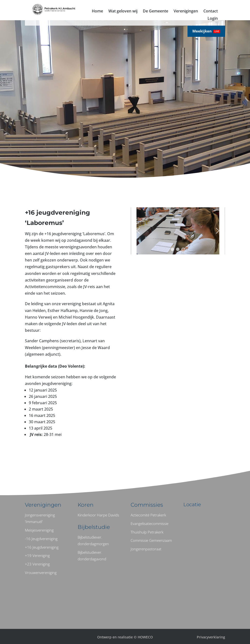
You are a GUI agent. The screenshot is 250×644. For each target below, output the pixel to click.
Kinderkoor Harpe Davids (98, 515)
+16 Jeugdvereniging (42, 547)
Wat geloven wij (123, 11)
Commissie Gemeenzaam (151, 540)
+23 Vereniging (37, 564)
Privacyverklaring (211, 637)
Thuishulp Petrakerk (147, 532)
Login (213, 19)
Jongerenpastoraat (146, 549)
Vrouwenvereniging (41, 573)
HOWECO (145, 637)
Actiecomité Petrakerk (148, 515)
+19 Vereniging (37, 555)
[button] (138, 231)
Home (97, 11)
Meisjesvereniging (39, 530)
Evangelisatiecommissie (150, 523)
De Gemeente (156, 11)
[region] (178, 231)
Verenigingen (186, 11)
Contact (211, 11)
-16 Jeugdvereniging (41, 539)
